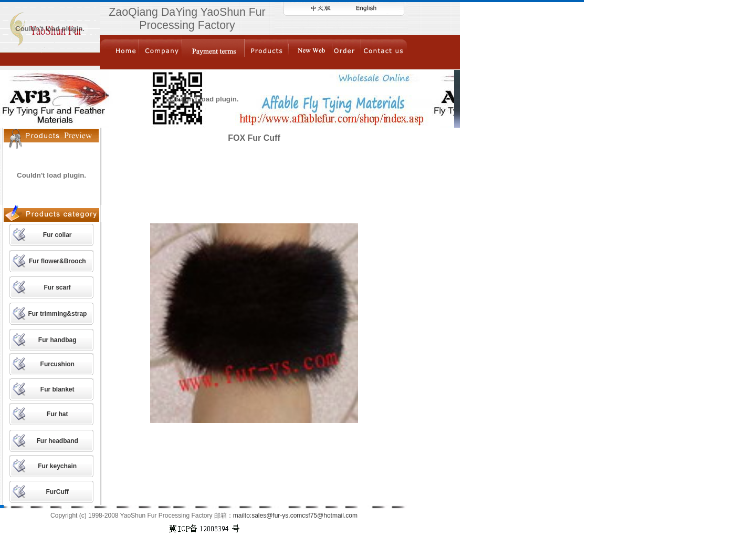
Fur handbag (57, 340)
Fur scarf (57, 287)
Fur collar (57, 235)
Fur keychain (57, 466)
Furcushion (57, 364)
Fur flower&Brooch (57, 261)
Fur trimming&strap (57, 314)
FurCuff (57, 492)
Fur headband (57, 441)
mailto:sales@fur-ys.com (268, 516)
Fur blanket (57, 389)
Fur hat (57, 414)
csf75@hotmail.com (330, 516)
